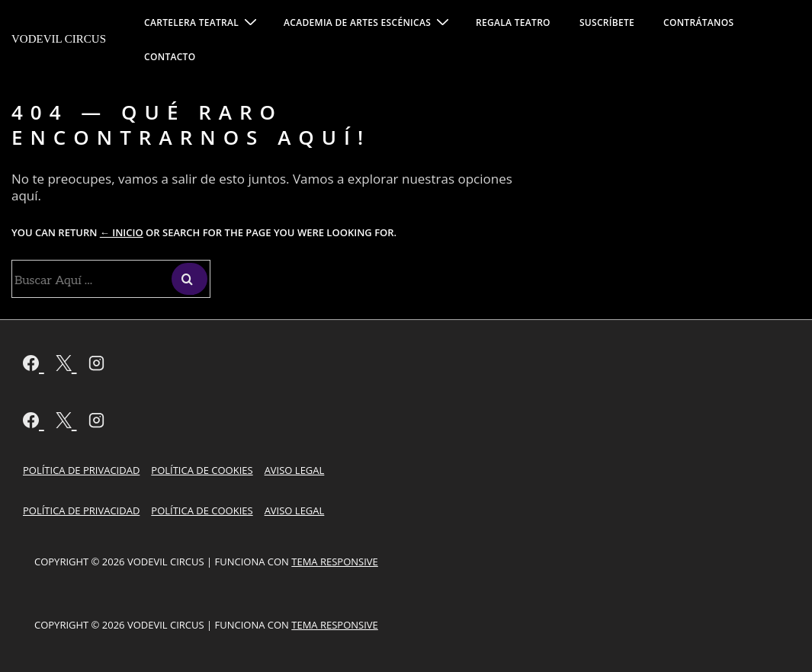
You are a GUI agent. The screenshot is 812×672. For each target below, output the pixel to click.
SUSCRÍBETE (607, 22)
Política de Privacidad (81, 470)
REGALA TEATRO (513, 22)
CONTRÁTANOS (698, 22)
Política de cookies (202, 470)
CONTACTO (170, 57)
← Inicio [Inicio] (122, 232)
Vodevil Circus (59, 39)
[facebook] (34, 365)
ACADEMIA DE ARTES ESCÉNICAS (368, 22)
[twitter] (66, 365)
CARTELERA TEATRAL (202, 22)
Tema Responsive (335, 562)
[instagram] (96, 365)
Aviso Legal (295, 470)
